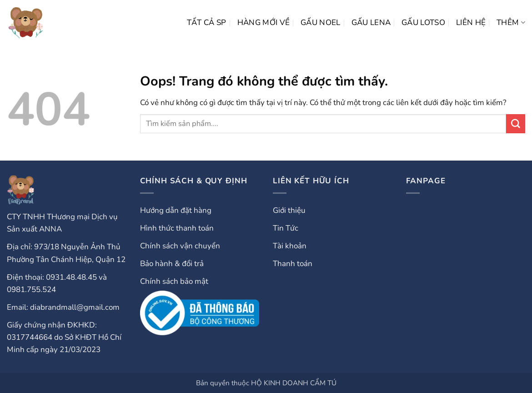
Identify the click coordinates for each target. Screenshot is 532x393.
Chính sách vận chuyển (180, 246)
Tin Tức (286, 228)
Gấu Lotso (423, 23)
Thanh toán (293, 264)
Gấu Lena (371, 23)
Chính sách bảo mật (174, 281)
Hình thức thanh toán (177, 228)
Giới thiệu (289, 210)
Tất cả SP (207, 23)
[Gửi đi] (516, 124)
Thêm (511, 23)
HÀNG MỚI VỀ (264, 23)
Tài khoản (290, 246)
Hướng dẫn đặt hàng (176, 210)
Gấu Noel (321, 23)
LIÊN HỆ (471, 23)
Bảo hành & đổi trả (172, 264)
